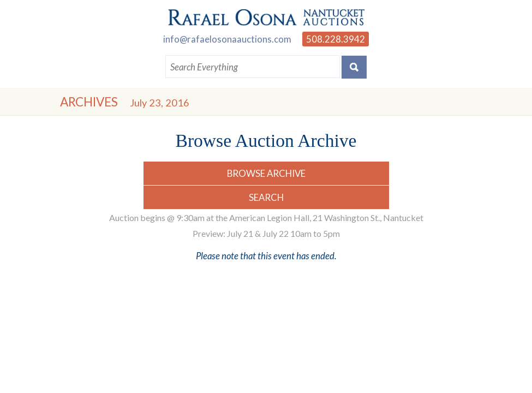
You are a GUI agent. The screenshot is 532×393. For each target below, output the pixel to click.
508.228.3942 (336, 39)
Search (266, 197)
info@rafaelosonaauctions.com (227, 39)
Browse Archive (266, 173)
